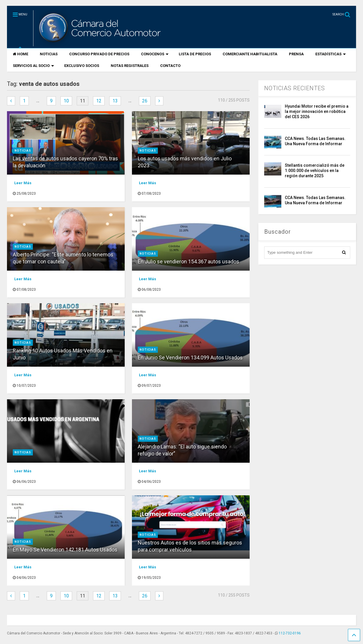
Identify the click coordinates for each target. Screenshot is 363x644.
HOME (20, 54)
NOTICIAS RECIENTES (295, 88)
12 (99, 101)
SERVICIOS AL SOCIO (33, 66)
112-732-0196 (290, 633)
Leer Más (23, 183)
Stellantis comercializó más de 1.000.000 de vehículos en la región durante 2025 (315, 171)
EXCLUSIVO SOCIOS (82, 66)
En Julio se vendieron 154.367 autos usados (188, 261)
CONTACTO (170, 66)
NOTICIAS (49, 54)
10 (66, 101)
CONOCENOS (155, 54)
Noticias (23, 151)
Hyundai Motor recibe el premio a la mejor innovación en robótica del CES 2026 (317, 111)
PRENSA (296, 54)
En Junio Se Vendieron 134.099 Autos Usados (190, 358)
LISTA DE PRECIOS (195, 54)
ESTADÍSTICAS (331, 54)
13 (115, 101)
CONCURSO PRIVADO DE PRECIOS (99, 54)
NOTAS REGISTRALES (130, 66)
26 (145, 101)
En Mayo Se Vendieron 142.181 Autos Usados (65, 550)
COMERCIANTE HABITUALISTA (250, 54)
